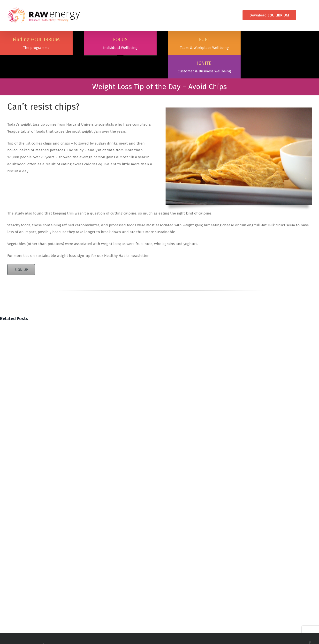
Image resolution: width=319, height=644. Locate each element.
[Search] (304, 15)
